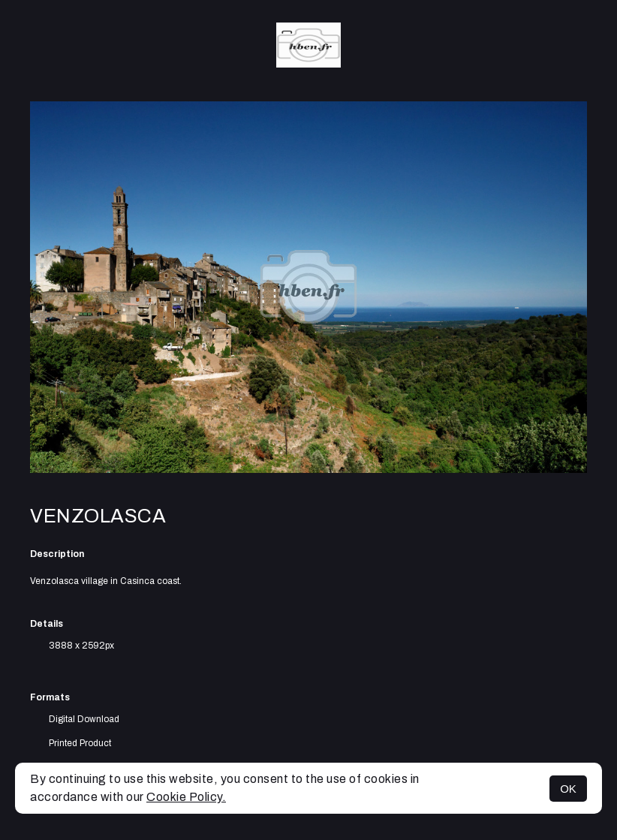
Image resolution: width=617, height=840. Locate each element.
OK (568, 789)
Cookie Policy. (186, 797)
